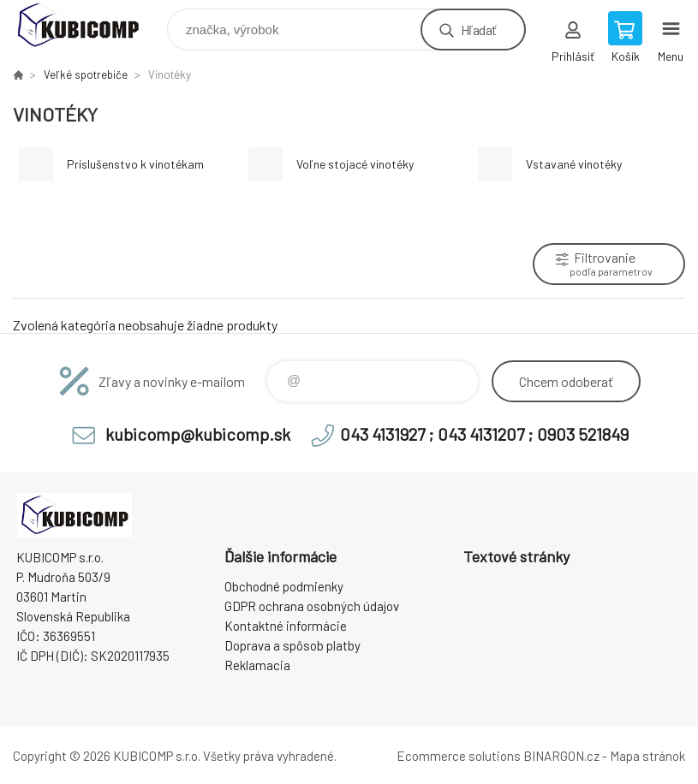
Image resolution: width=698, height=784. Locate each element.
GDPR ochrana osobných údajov (312, 606)
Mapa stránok (647, 756)
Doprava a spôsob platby (292, 645)
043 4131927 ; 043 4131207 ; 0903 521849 (484, 434)
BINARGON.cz (561, 756)
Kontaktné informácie (286, 626)
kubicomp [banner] (89, 25)
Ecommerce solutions (459, 756)
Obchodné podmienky (284, 586)
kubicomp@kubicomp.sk (198, 434)
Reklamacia (257, 665)
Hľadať (478, 30)
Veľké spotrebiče (86, 74)
